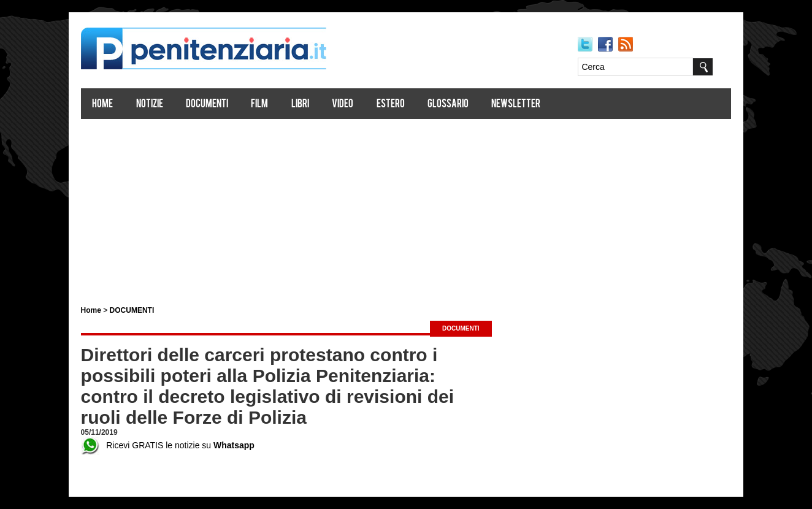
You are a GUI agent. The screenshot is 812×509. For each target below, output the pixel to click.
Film (260, 105)
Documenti (207, 105)
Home (103, 105)
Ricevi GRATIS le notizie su (168, 445)
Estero (391, 105)
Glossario (448, 105)
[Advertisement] (406, 207)
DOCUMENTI (132, 310)
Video (343, 105)
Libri (300, 105)
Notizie (150, 105)
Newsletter (516, 105)
